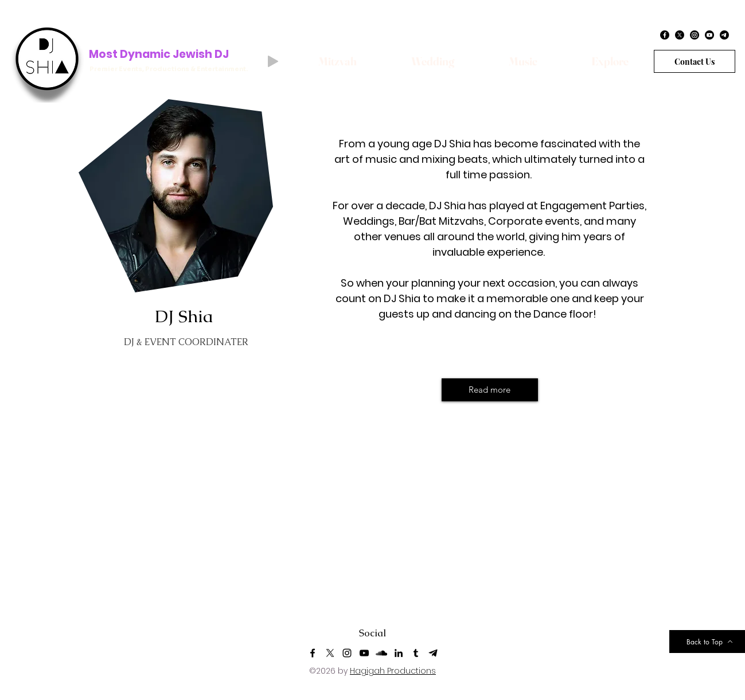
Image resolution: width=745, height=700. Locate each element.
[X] (680, 35)
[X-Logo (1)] (330, 653)
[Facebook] (665, 35)
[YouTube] (364, 653)
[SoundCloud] (381, 653)
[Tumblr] (416, 653)
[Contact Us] (695, 61)
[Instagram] (695, 35)
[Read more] (490, 390)
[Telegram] (724, 35)
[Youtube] (709, 35)
